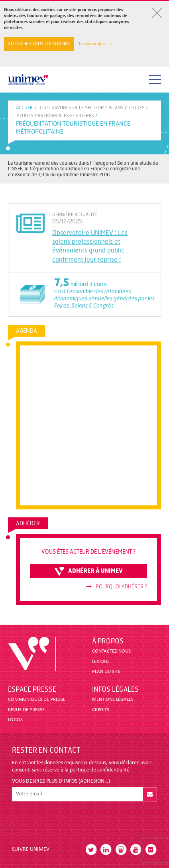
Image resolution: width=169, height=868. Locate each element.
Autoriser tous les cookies (39, 44)
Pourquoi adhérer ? (117, 587)
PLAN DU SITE (106, 672)
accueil (25, 108)
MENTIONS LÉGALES (113, 699)
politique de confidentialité (100, 770)
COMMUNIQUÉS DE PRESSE (37, 699)
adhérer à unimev (88, 571)
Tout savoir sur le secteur (72, 108)
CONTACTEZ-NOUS (111, 651)
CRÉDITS (101, 710)
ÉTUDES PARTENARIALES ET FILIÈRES (56, 116)
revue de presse (26, 710)
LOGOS (15, 720)
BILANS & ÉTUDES (127, 108)
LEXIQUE (101, 662)
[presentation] (73, 821)
